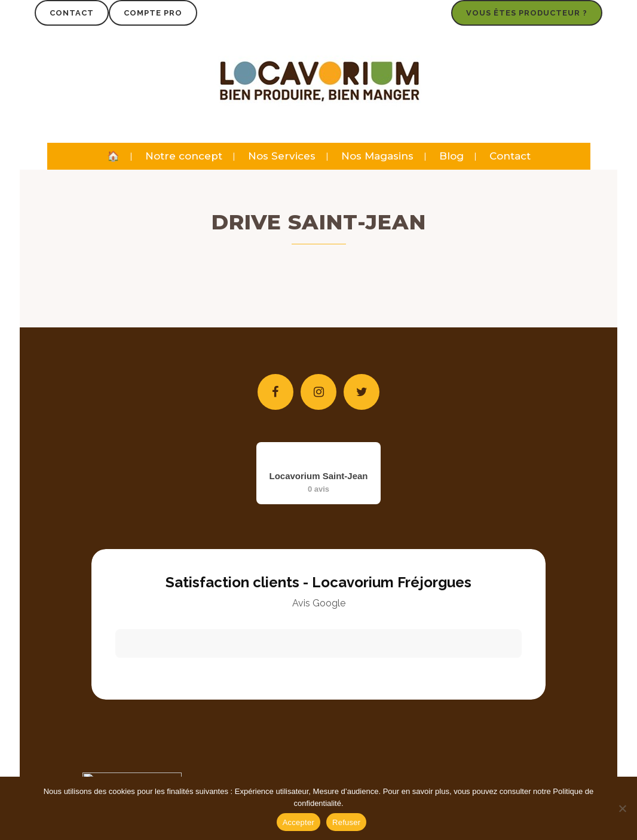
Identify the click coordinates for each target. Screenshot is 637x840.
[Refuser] (622, 808)
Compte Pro (153, 13)
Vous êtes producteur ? (527, 13)
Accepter (298, 822)
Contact (72, 13)
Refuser (346, 822)
